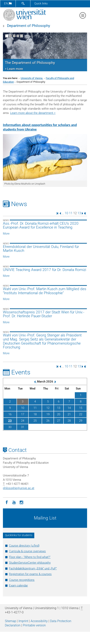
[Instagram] (21, 502)
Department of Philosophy (29, 26)
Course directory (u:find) (24, 546)
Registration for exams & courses (30, 574)
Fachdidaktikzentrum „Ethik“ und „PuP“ (33, 568)
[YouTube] (14, 502)
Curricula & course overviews (27, 551)
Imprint (23, 621)
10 (66, 213)
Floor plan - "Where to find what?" (30, 557)
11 (71, 213)
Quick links (41, 3)
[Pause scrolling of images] (22, 36)
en (8, 3)
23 (10, 421)
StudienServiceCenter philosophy (30, 563)
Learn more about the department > (33, 113)
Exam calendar (18, 586)
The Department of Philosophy (30, 63)
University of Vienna (32, 78)
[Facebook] (7, 502)
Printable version (34, 625)
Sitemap (11, 621)
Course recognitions (22, 580)
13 (79, 213)
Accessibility (39, 621)
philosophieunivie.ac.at (19, 488)
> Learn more (14, 69)
